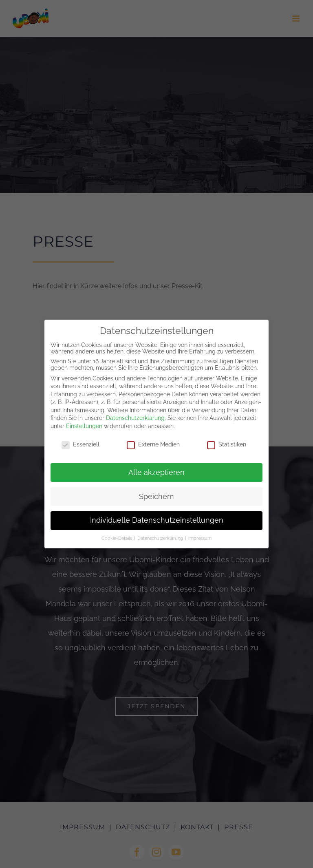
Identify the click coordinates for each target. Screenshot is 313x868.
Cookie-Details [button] (117, 538)
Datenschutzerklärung (135, 418)
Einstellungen (84, 426)
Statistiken (227, 444)
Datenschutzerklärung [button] (161, 538)
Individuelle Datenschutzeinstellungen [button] (157, 520)
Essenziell (80, 444)
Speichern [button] (156, 497)
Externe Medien (153, 444)
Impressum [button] (200, 538)
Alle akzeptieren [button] (156, 473)
